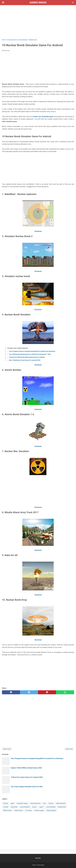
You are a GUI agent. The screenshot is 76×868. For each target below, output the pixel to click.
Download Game (35, 803)
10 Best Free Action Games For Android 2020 (27, 777)
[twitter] (29, 692)
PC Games (29, 810)
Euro (45, 803)
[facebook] (11, 692)
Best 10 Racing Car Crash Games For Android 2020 (25, 360)
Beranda (38, 858)
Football (6, 807)
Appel (12, 803)
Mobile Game (62, 807)
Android (6, 803)
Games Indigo (38, 3)
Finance (51, 803)
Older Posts (69, 749)
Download (38, 231)
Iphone (35, 807)
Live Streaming (51, 807)
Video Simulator (51, 810)
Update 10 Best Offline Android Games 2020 (26, 768)
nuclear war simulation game (43, 117)
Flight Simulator (61, 803)
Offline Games (7, 810)
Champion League (22, 803)
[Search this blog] (73, 3)
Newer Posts (7, 749)
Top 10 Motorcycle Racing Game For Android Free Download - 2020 (30, 354)
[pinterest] (47, 692)
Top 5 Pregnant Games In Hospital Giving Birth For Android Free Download (32, 351)
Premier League (39, 810)
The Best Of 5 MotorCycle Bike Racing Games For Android (27, 357)
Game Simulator (25, 807)
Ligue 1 (41, 807)
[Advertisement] (38, 22)
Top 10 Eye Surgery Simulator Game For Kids (27, 787)
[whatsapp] (65, 692)
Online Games (19, 810)
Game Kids (14, 807)
